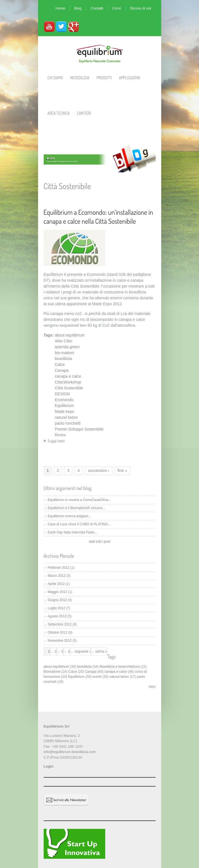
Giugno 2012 (58, 600)
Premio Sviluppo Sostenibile (79, 429)
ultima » (101, 651)
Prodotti (104, 78)
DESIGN (62, 394)
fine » (122, 471)
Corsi (116, 8)
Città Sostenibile (69, 388)
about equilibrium (70, 335)
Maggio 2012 (58, 592)
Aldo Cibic (64, 341)
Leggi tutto (56, 441)
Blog (78, 8)
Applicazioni (129, 78)
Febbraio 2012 (59, 568)
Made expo (65, 411)
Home (60, 8)
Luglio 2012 (57, 608)
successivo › (99, 471)
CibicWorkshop (68, 382)
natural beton (66, 417)
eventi (97, 677)
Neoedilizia (80, 78)
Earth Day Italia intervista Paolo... (73, 532)
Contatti (97, 8)
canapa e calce (68, 376)
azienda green (67, 347)
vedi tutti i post (99, 542)
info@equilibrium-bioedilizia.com (70, 752)
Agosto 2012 (57, 616)
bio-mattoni (65, 353)
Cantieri (84, 113)
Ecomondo (64, 400)
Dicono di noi (140, 8)
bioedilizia (63, 359)
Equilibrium (65, 406)
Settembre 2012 (60, 624)
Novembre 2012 (60, 641)
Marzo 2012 (57, 576)
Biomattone (52, 672)
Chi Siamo (55, 78)
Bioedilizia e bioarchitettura (120, 667)
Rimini (60, 435)
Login (49, 766)
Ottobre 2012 (58, 632)
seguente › (82, 651)
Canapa (62, 370)
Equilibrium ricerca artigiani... (69, 516)
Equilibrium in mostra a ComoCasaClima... (79, 500)
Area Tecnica (59, 113)
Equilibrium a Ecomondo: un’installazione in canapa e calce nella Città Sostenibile (98, 217)
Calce (60, 364)
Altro (152, 687)
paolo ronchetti (68, 423)
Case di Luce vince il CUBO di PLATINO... (79, 524)
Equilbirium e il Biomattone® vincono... (77, 508)
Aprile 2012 (56, 584)
